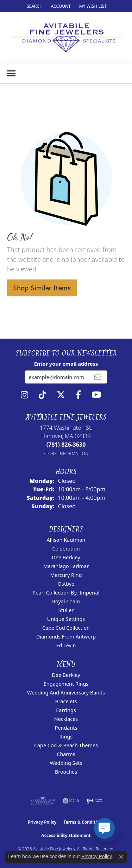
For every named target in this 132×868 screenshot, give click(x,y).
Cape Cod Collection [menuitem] (66, 628)
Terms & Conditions (84, 822)
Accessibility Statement (66, 835)
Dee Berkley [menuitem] (66, 557)
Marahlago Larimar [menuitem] (66, 566)
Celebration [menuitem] (66, 549)
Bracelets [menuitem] (66, 701)
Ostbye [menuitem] (66, 584)
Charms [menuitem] (66, 754)
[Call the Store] (66, 445)
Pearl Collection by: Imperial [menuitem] (66, 593)
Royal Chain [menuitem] (66, 601)
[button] (34, 6)
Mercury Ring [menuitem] (66, 575)
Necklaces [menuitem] (66, 719)
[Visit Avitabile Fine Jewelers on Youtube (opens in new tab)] (96, 395)
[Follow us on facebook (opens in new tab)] (78, 395)
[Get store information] (66, 454)
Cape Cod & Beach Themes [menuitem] (66, 745)
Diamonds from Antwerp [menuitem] (66, 637)
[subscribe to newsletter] (98, 377)
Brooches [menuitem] (66, 772)
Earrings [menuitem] (66, 710)
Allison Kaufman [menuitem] (66, 540)
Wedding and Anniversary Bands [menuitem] (66, 693)
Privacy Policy (42, 822)
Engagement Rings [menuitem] (66, 684)
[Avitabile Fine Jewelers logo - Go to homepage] (66, 38)
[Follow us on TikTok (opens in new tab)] (42, 395)
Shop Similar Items (42, 288)
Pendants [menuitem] (66, 728)
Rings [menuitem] (66, 737)
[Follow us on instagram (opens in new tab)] (24, 395)
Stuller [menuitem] (66, 610)
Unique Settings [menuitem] (66, 619)
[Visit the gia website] (71, 801)
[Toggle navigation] (11, 73)
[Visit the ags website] (43, 801)
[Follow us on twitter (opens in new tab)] (61, 395)
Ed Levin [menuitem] (66, 645)
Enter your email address (66, 364)
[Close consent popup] (121, 857)
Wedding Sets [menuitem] (66, 763)
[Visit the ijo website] (95, 801)
